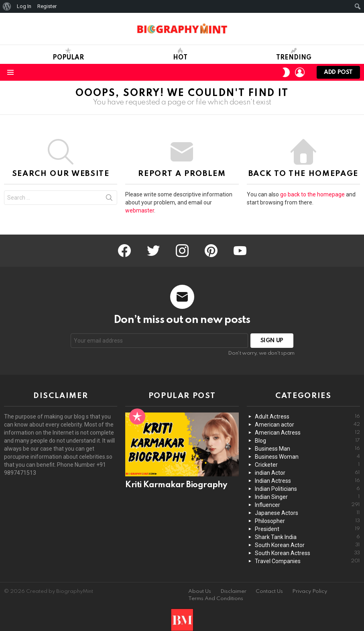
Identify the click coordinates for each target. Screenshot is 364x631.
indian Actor (307, 473)
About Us (200, 591)
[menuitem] (7, 6)
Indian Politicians (307, 489)
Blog (307, 441)
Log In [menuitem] (24, 6)
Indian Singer (307, 497)
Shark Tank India (307, 537)
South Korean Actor (307, 545)
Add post (338, 74)
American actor (307, 425)
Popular (68, 54)
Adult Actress (307, 417)
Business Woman (307, 457)
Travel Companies (307, 561)
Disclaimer (233, 591)
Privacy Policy (310, 591)
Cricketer (307, 465)
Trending (294, 54)
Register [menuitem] (47, 6)
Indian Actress (307, 481)
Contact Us (269, 591)
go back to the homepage (312, 194)
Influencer (307, 505)
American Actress (307, 433)
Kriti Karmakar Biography (176, 485)
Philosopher (307, 521)
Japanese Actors (307, 513)
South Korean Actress (307, 553)
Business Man (307, 449)
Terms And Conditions (216, 599)
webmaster (140, 210)
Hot (180, 54)
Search (109, 199)
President (307, 529)
